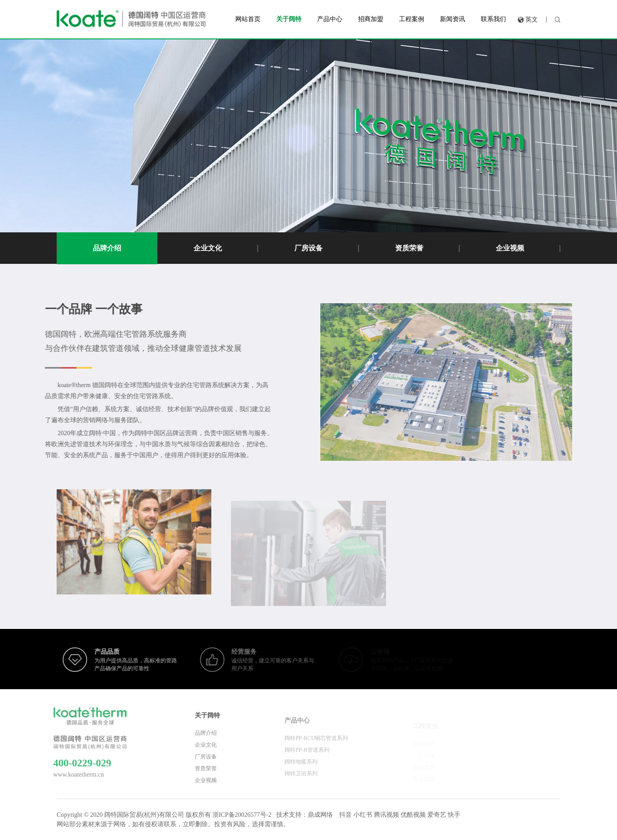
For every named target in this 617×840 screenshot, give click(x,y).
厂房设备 (308, 248)
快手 (454, 815)
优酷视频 (413, 815)
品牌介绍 (107, 248)
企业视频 (510, 248)
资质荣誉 (409, 248)
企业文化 (208, 248)
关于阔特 (207, 720)
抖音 (345, 815)
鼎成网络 (320, 815)
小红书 (363, 815)
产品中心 (297, 726)
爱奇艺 (437, 815)
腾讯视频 (386, 815)
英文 (532, 18)
